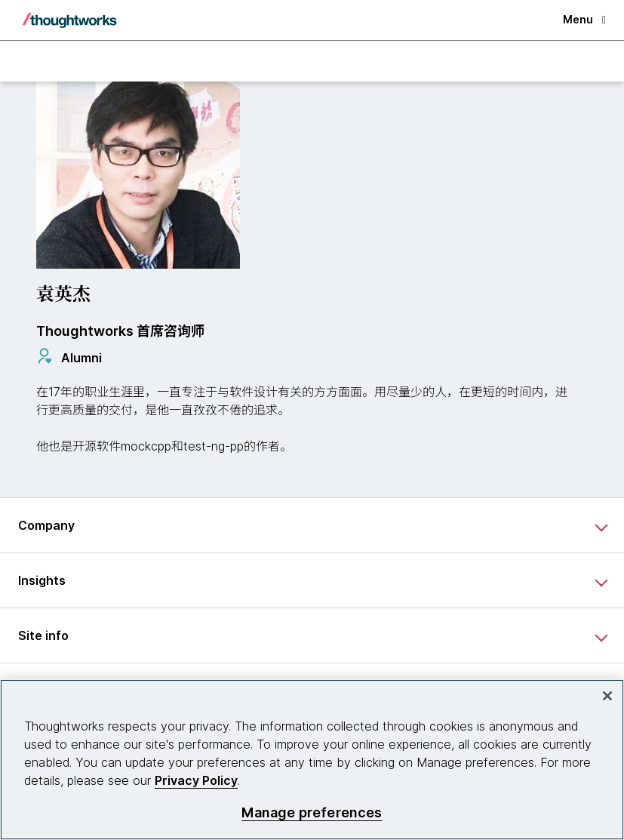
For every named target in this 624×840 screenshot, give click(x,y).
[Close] (607, 696)
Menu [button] (584, 19)
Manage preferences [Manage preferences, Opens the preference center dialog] (312, 812)
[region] (312, 760)
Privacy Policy (196, 780)
